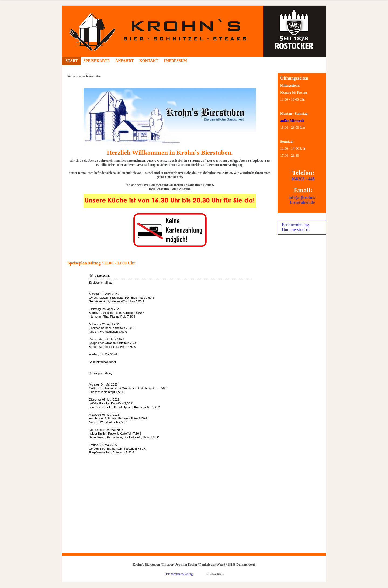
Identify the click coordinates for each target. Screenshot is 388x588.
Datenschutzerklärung (179, 574)
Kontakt (149, 61)
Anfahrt (124, 61)
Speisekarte (97, 61)
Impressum (175, 61)
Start (71, 61)
